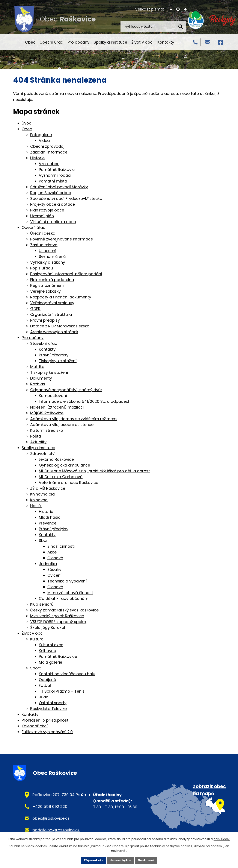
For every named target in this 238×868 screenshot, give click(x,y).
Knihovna (39, 500)
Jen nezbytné (121, 860)
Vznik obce (49, 164)
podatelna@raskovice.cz (56, 830)
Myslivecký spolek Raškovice (57, 616)
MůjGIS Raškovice (47, 413)
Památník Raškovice (58, 656)
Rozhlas (38, 384)
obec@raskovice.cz (51, 818)
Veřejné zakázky (45, 291)
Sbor (43, 540)
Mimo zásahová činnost (70, 593)
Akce (52, 552)
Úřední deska (43, 233)
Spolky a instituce (110, 42)
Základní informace (49, 152)
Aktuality (38, 442)
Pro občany (78, 42)
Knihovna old (42, 494)
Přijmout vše (92, 860)
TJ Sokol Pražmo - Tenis (62, 691)
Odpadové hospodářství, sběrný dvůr (66, 390)
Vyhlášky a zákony (48, 262)
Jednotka (48, 564)
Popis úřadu (42, 268)
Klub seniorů (42, 604)
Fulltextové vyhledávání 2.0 (47, 732)
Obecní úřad (51, 42)
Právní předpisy (45, 320)
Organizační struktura (51, 314)
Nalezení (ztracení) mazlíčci (57, 407)
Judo (44, 697)
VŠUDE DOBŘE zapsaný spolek (58, 622)
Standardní (178, 9)
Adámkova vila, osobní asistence (62, 425)
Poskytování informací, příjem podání (66, 274)
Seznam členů (52, 256)
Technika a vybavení (67, 581)
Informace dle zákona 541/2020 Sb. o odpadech (85, 401)
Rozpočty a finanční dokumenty (61, 297)
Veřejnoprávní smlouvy (52, 303)
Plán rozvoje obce (47, 210)
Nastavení (147, 860)
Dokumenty (41, 378)
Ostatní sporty (53, 703)
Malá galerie (50, 662)
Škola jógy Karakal (48, 627)
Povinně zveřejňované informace (62, 239)
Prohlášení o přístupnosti (45, 720)
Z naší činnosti (61, 546)
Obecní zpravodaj (47, 146)
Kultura (37, 639)
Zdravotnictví (43, 454)
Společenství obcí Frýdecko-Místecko (66, 198)
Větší (185, 9)
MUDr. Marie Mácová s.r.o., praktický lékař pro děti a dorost (94, 471)
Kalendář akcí (35, 726)
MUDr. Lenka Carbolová (61, 477)
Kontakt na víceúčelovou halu (67, 674)
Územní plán (42, 216)
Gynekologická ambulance (64, 465)
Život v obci (142, 42)
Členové (55, 558)
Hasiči (36, 506)
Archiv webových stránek (54, 332)
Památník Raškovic (57, 169)
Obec (30, 42)
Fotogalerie (41, 135)
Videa (44, 141)
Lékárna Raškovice (56, 459)
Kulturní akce (51, 645)
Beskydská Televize (48, 709)
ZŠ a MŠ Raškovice (48, 488)
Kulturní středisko (47, 430)
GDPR (35, 309)
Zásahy (54, 569)
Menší (171, 9)
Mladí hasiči (50, 517)
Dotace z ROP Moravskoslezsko (60, 326)
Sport (35, 668)
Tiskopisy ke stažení (58, 361)
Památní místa (53, 181)
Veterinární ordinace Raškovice (69, 483)
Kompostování (53, 396)
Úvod (17, 42)
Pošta (36, 436)
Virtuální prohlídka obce (53, 222)
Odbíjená (47, 680)
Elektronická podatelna (52, 280)
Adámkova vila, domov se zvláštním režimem (73, 419)
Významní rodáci (55, 175)
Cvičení (54, 575)
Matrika (37, 367)
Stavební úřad (44, 343)
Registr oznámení (47, 285)
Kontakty (166, 42)
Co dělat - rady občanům (64, 598)
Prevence (48, 523)
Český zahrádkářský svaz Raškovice (64, 610)
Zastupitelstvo (44, 245)
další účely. (222, 839)
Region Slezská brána (51, 193)
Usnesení (47, 251)
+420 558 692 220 (50, 806)
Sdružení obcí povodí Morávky (59, 187)
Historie (37, 158)
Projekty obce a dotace (53, 204)
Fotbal (45, 685)
